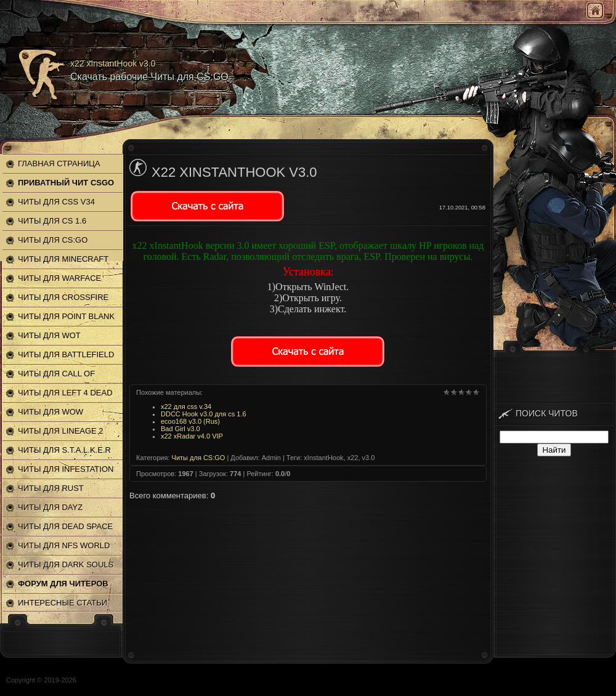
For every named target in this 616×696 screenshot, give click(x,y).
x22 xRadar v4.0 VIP (192, 436)
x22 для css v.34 (186, 407)
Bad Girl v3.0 (180, 429)
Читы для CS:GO (199, 458)
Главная (595, 10)
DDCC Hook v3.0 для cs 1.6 (204, 414)
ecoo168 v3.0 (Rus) (190, 421)
